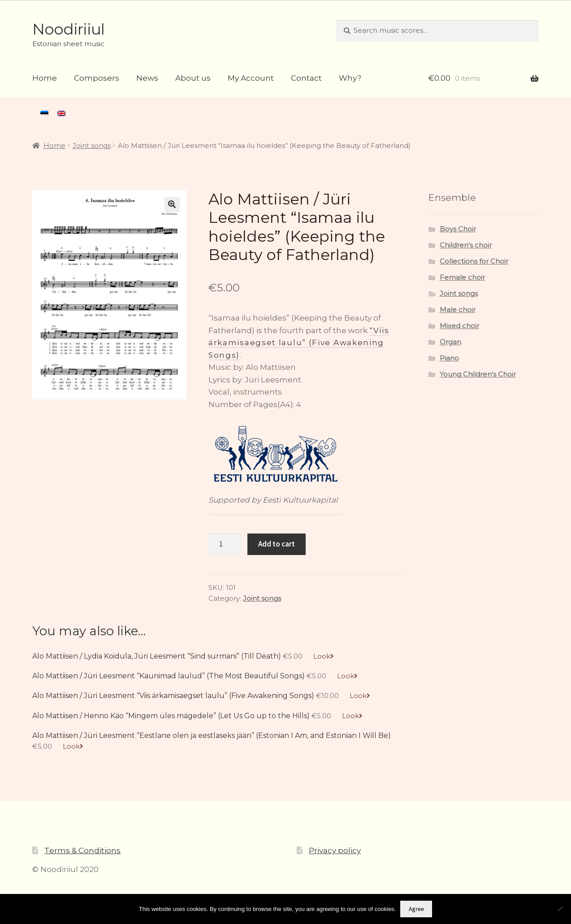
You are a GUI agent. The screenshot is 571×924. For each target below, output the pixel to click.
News (147, 78)
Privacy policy (335, 850)
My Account (251, 78)
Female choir (462, 278)
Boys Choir (458, 229)
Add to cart (277, 544)
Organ (450, 342)
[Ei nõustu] (560, 909)
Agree (416, 909)
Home (45, 78)
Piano (449, 358)
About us (193, 78)
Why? (350, 78)
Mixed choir (459, 326)
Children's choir (466, 245)
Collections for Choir (474, 261)
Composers (97, 78)
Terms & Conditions (82, 850)
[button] (172, 204)
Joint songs (92, 146)
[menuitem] (44, 113)
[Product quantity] (225, 544)
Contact (306, 78)
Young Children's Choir (478, 374)
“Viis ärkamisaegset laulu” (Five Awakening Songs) (299, 343)
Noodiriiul (68, 29)
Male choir (458, 310)
